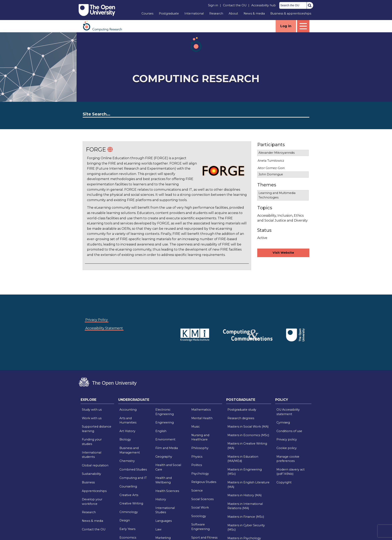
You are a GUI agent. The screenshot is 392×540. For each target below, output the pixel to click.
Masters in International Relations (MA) (245, 506)
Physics (197, 457)
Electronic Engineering (165, 412)
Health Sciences (167, 491)
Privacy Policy (97, 320)
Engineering (165, 422)
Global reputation (95, 465)
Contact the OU (235, 5)
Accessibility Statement (104, 328)
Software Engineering (200, 527)
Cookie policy (287, 448)
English (161, 431)
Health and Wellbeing (164, 480)
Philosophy (200, 448)
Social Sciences (202, 499)
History (161, 499)
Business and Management (130, 450)
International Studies (165, 510)
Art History (127, 431)
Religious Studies (204, 482)
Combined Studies (133, 469)
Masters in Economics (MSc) (248, 435)
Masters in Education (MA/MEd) (243, 459)
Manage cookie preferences (288, 459)
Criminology (129, 512)
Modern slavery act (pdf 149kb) (291, 472)
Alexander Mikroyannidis (277, 153)
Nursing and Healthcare (200, 437)
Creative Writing (131, 503)
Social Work (200, 508)
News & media (254, 13)
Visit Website (283, 253)
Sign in (213, 5)
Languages (164, 521)
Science (197, 491)
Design (125, 520)
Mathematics (201, 410)
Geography (164, 457)
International (194, 13)
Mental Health (202, 418)
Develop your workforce (92, 502)
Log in (286, 26)
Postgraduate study (242, 410)
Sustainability (91, 474)
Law (158, 529)
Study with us (92, 410)
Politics (197, 465)
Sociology (199, 516)
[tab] (97, 401)
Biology (125, 439)
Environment (165, 439)
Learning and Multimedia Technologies (277, 195)
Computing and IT (133, 478)
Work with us (92, 418)
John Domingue (271, 174)
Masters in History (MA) (244, 495)
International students (92, 455)
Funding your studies (92, 442)
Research (216, 13)
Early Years (127, 529)
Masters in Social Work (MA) (248, 427)
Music (195, 427)
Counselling (128, 486)
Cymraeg (283, 422)
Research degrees (241, 418)
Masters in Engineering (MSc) (245, 472)
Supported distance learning (97, 429)
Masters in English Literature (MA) (248, 485)
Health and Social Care (168, 467)
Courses (147, 13)
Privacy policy (287, 439)
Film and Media (167, 448)
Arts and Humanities (128, 420)
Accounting (128, 410)
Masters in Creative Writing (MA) (247, 446)
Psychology (200, 474)
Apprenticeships (94, 491)
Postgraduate (169, 13)
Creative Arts (129, 495)
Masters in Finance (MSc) (246, 517)
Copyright (284, 482)
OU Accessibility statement (288, 412)
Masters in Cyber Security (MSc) (246, 528)
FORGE (96, 150)
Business (88, 482)
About (233, 13)
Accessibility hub (264, 5)
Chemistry (127, 461)
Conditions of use (289, 431)
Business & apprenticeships (291, 13)
